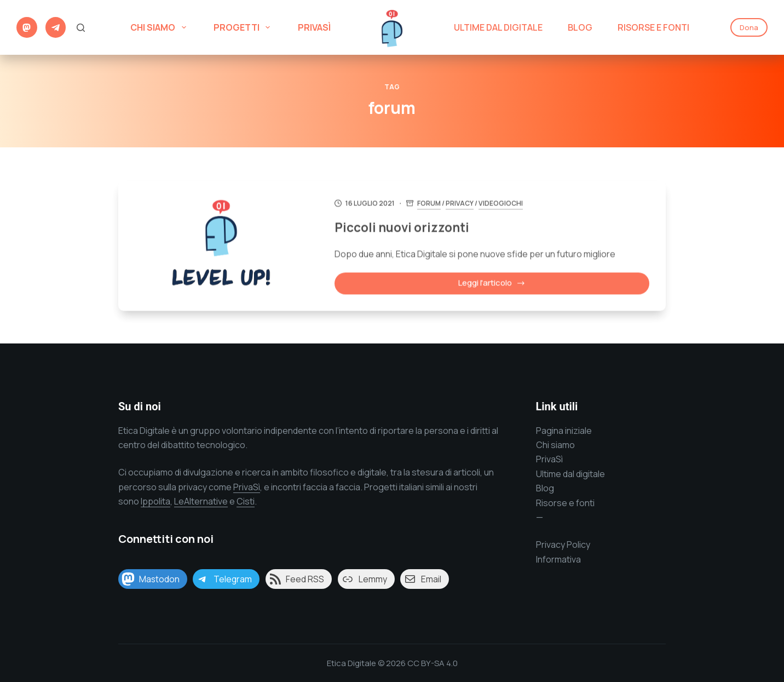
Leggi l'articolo (495, 287)
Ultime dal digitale (498, 27)
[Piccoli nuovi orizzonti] (221, 247)
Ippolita (155, 501)
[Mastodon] (27, 27)
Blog (580, 27)
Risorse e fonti (565, 503)
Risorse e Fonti (653, 27)
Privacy (466, 205)
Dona (749, 27)
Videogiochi (507, 205)
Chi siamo (160, 27)
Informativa (558, 559)
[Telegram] (56, 27)
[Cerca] (81, 28)
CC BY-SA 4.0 (433, 663)
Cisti (246, 501)
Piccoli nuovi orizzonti (413, 228)
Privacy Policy (563, 545)
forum (435, 205)
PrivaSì (314, 27)
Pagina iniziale (564, 431)
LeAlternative (201, 501)
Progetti (244, 27)
